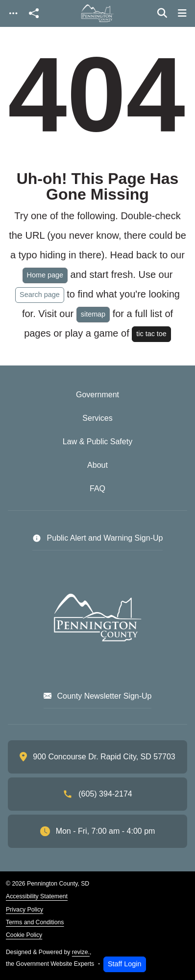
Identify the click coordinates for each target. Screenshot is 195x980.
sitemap (93, 314)
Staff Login (125, 964)
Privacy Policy (24, 910)
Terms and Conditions (35, 922)
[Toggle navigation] (13, 13)
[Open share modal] (34, 13)
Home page (45, 275)
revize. (81, 952)
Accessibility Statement (37, 896)
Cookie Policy (24, 935)
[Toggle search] (162, 13)
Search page (40, 295)
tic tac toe (151, 334)
